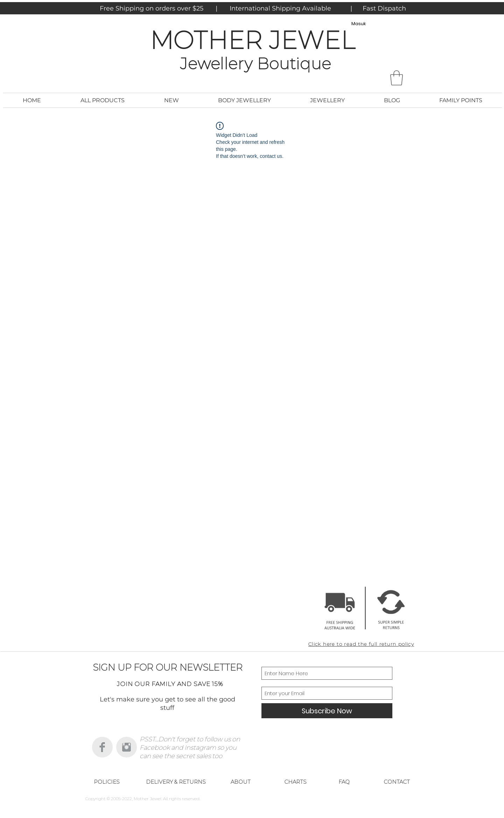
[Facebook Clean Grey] (102, 747)
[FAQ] (344, 782)
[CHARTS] (295, 782)
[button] (397, 78)
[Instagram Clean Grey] (127, 747)
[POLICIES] (107, 782)
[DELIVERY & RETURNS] (176, 782)
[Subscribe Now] (327, 711)
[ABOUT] (240, 782)
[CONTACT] (397, 782)
